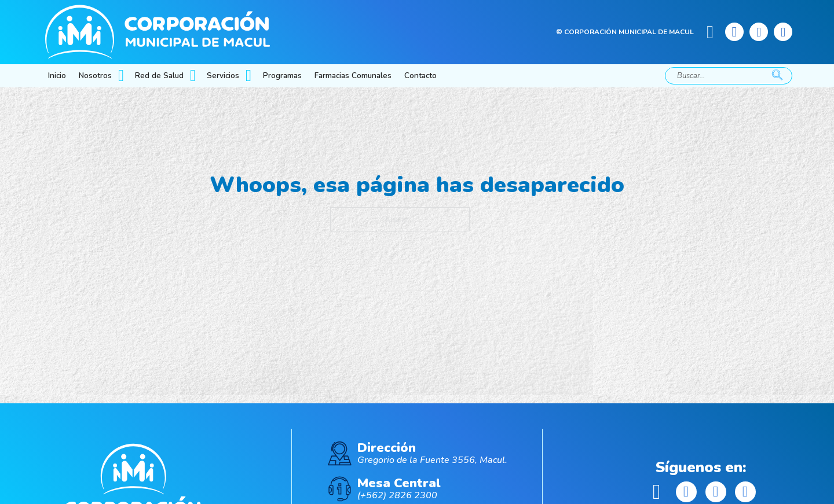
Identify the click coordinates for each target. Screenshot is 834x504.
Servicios (223, 76)
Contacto (420, 76)
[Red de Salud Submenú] (194, 76)
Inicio (57, 76)
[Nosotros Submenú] (122, 76)
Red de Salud (159, 76)
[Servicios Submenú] (250, 76)
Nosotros (95, 76)
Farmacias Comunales (353, 76)
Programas (282, 76)
